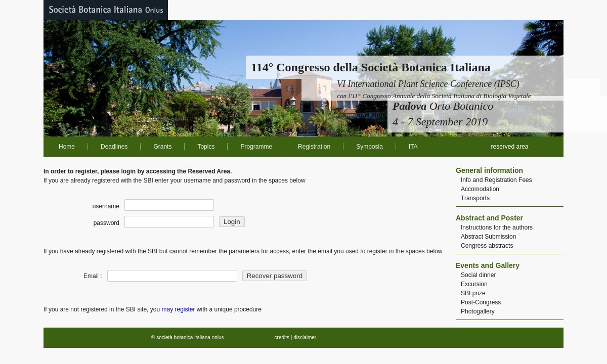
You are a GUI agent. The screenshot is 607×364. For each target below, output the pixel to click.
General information (489, 170)
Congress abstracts (487, 246)
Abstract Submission (488, 237)
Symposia (370, 147)
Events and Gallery (488, 265)
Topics (206, 147)
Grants (162, 147)
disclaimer (305, 337)
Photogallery (478, 311)
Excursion (474, 284)
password (106, 223)
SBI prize (473, 293)
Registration (314, 147)
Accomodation (480, 189)
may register (178, 309)
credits (282, 337)
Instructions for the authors (497, 227)
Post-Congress (481, 302)
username (106, 206)
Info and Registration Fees (496, 180)
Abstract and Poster (489, 218)
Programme (256, 147)
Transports (475, 198)
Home (67, 147)
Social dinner (478, 275)
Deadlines (114, 147)
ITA (413, 147)
